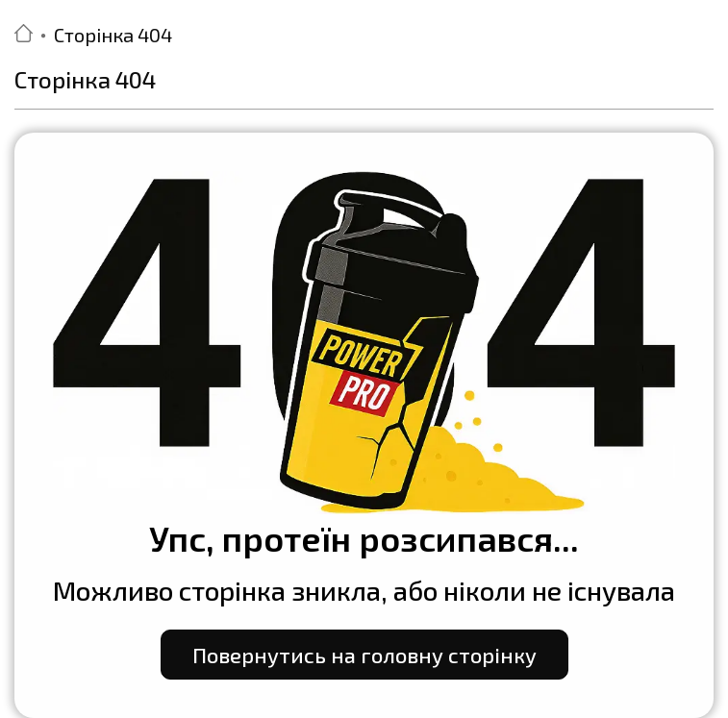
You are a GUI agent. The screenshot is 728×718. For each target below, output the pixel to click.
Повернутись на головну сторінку (364, 655)
